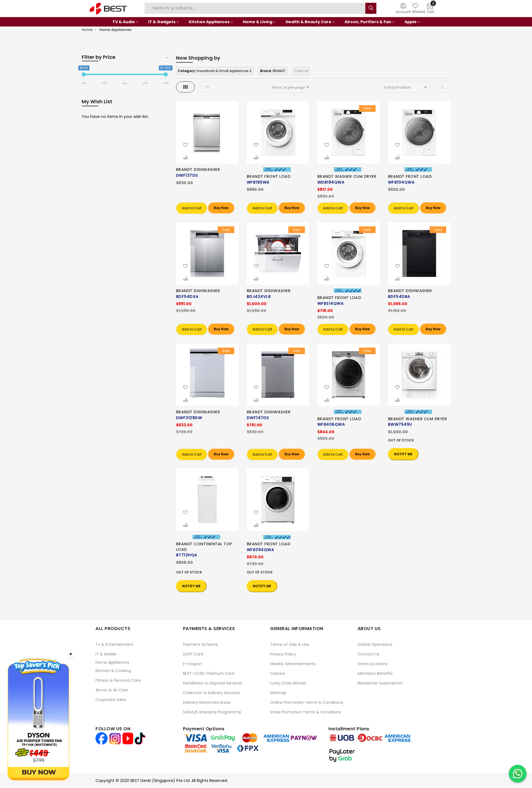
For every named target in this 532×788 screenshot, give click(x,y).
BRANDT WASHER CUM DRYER (347, 176)
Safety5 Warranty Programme (212, 712)
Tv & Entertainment (115, 644)
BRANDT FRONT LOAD (269, 176)
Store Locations (373, 664)
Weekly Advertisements (293, 664)
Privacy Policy (283, 654)
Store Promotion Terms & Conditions (306, 712)
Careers (278, 673)
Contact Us (369, 654)
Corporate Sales (111, 700)
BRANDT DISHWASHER (198, 170)
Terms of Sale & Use (290, 644)
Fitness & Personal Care (118, 680)
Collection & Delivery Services (212, 693)
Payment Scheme (200, 644)
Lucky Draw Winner (288, 683)
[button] (185, 145)
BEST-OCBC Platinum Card (209, 673)
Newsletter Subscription (380, 683)
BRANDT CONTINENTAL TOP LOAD (204, 547)
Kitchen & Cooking (113, 671)
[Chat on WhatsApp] (518, 774)
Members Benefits (375, 673)
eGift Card (193, 654)
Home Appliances (112, 662)
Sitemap (278, 693)
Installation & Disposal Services (212, 683)
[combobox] (256, 8)
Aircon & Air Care (112, 690)
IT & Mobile (106, 654)
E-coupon (192, 664)
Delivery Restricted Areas (207, 702)
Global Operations (375, 644)
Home (87, 30)
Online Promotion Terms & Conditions (307, 702)
